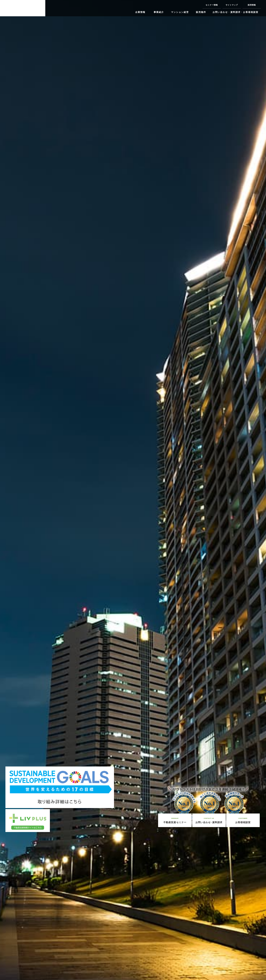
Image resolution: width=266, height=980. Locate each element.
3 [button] (40, 974)
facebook (63, 8)
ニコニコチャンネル (80, 8)
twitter (72, 8)
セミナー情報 (212, 5)
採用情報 (252, 5)
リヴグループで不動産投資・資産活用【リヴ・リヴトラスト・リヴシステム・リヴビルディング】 (23, 8)
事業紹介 (159, 12)
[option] (133, 490)
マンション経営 (180, 12)
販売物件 (201, 12)
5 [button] (56, 974)
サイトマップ (232, 5)
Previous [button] (7, 497)
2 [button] (31, 974)
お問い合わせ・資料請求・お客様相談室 (235, 12)
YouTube (89, 8)
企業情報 (140, 12)
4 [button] (48, 974)
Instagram (54, 8)
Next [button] (259, 497)
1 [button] (23, 974)
